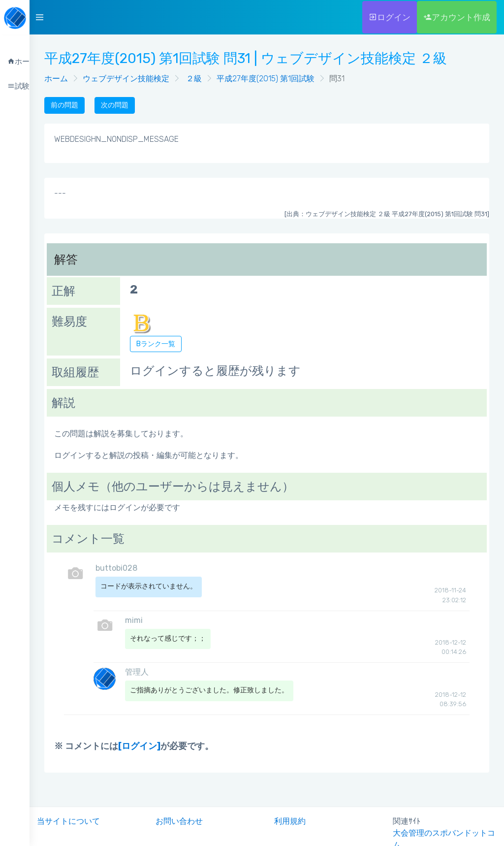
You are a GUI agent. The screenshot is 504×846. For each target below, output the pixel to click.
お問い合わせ (179, 821)
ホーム (56, 79)
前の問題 (64, 105)
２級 (193, 79)
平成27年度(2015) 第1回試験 (266, 79)
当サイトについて (68, 821)
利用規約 (290, 821)
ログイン (390, 17)
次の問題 (115, 105)
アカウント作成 (457, 17)
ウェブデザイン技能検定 (126, 79)
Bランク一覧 (156, 344)
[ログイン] (139, 746)
